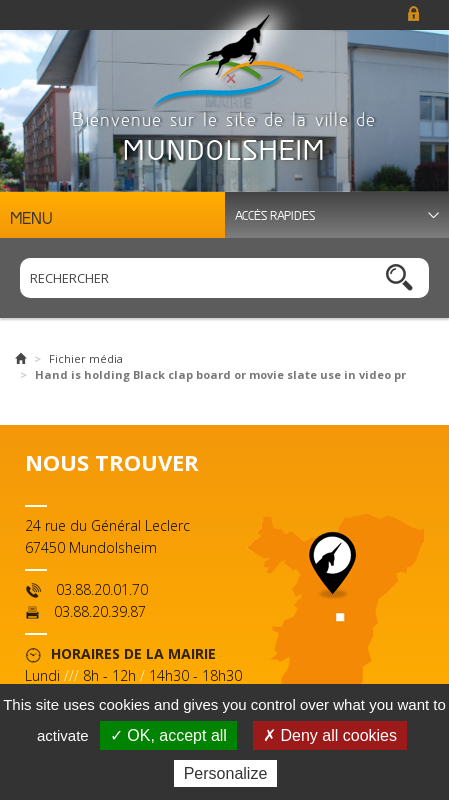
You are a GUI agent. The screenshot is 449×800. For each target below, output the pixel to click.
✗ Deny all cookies (330, 735)
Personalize (226, 773)
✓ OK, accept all (168, 735)
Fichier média (86, 358)
